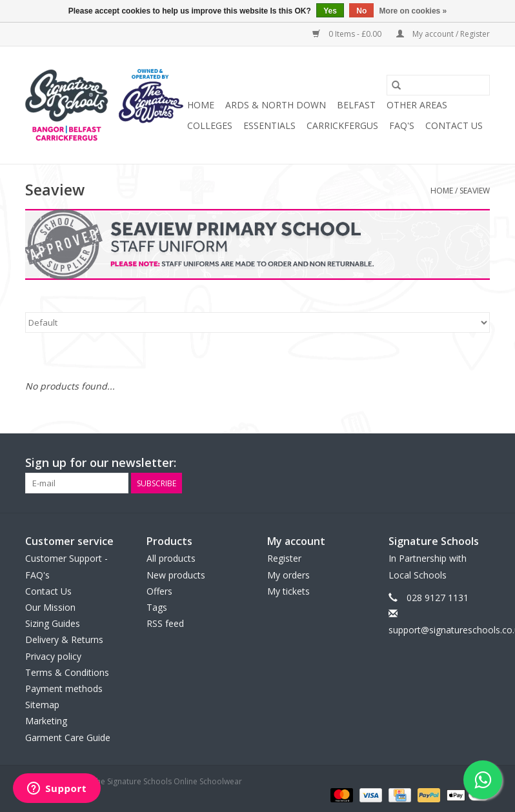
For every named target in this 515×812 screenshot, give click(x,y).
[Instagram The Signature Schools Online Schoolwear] (480, 463)
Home (201, 105)
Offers (159, 591)
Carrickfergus (342, 125)
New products (176, 575)
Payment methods (64, 688)
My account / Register (443, 34)
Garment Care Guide (68, 738)
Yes (330, 11)
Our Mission (50, 607)
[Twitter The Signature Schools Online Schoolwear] (456, 463)
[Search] (438, 85)
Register (284, 558)
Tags (157, 607)
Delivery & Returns (64, 639)
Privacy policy (53, 656)
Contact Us (454, 125)
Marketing (46, 721)
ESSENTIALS (269, 125)
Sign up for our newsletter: (101, 463)
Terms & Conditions (67, 672)
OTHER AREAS (417, 105)
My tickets (288, 591)
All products (171, 558)
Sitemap (42, 705)
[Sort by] (257, 322)
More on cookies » (413, 11)
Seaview (475, 191)
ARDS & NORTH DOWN (276, 105)
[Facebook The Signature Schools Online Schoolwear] (433, 463)
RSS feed (165, 623)
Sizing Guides (53, 623)
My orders (288, 575)
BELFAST (356, 105)
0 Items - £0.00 (348, 34)
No (361, 11)
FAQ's (402, 125)
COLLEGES (210, 125)
